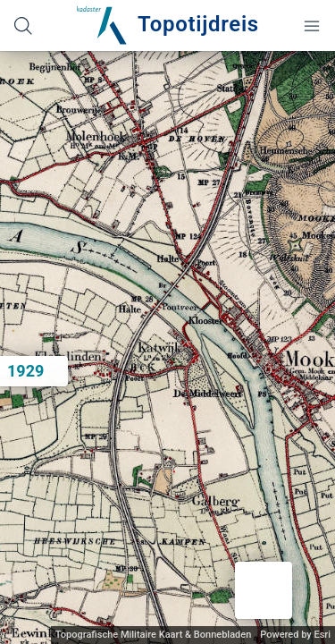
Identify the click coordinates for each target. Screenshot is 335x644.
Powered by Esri (295, 635)
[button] (264, 590)
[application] (167, 347)
